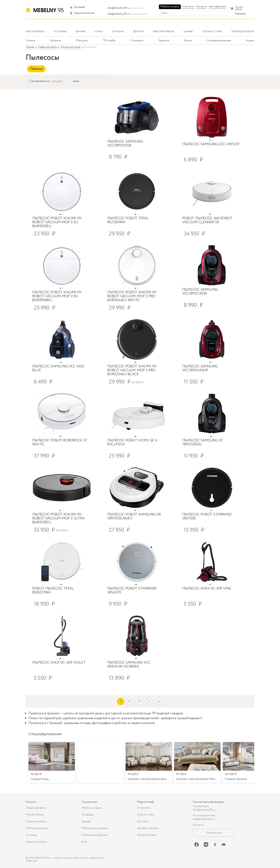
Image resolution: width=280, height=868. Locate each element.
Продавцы (88, 815)
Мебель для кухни (37, 828)
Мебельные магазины (94, 828)
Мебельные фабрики (94, 835)
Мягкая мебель (35, 815)
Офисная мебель (36, 842)
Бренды (86, 821)
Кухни (188, 41)
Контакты (201, 7)
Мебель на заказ (170, 7)
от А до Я (57, 81)
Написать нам (214, 833)
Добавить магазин (148, 828)
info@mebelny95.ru (119, 8)
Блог (84, 842)
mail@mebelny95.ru (119, 14)
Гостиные (31, 835)
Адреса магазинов (84, 13)
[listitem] (52, 762)
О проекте (188, 7)
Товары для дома (36, 808)
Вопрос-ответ (146, 815)
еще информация (218, 7)
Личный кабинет (147, 835)
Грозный (79, 7)
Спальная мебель (36, 821)
